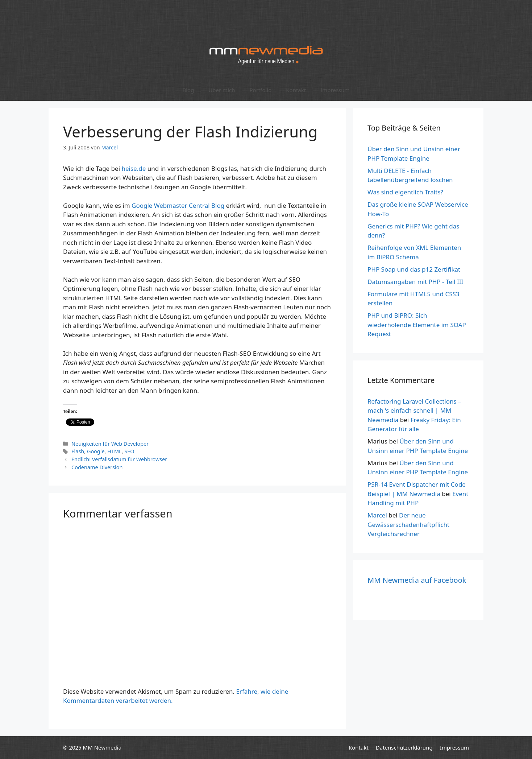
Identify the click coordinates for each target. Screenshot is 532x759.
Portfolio (260, 90)
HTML (114, 451)
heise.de (134, 168)
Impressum (335, 90)
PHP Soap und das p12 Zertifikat (414, 269)
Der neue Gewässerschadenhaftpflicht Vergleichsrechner (408, 524)
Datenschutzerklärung (404, 747)
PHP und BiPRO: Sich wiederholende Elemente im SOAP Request (417, 325)
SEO (129, 451)
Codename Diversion (97, 467)
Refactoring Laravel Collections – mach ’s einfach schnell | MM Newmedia (414, 411)
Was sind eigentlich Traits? (405, 192)
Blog (188, 90)
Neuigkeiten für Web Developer (110, 444)
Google (96, 451)
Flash (78, 451)
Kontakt (296, 90)
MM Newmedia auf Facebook (417, 580)
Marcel (377, 515)
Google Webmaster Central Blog (178, 205)
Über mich (222, 90)
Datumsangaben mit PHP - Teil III (415, 282)
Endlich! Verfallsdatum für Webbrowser (119, 459)
